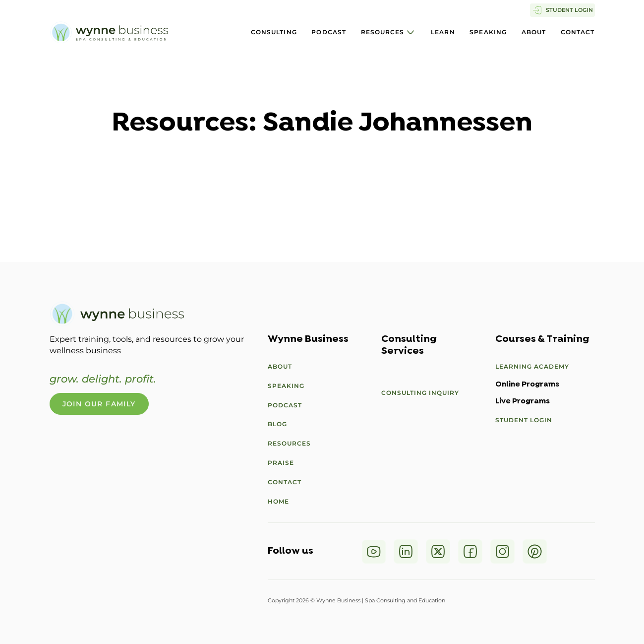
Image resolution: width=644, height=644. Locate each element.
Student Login (524, 420)
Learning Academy (532, 366)
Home (278, 501)
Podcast (329, 32)
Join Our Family (99, 404)
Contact (578, 32)
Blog (277, 424)
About (534, 32)
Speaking (488, 32)
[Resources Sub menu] (410, 32)
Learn (443, 32)
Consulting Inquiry (420, 393)
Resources (383, 32)
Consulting (274, 32)
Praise (281, 463)
